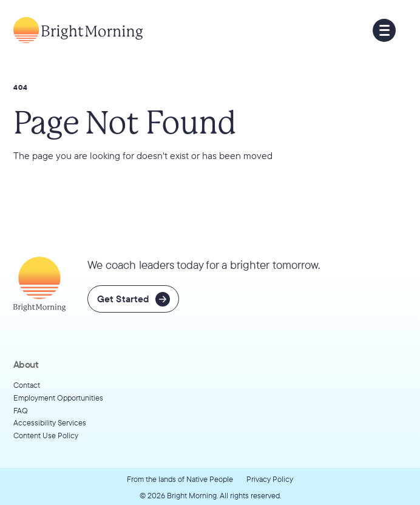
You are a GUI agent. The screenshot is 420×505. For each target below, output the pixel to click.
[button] (384, 30)
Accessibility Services (50, 422)
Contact (27, 385)
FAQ (21, 410)
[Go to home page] (78, 30)
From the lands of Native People (180, 479)
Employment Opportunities (58, 398)
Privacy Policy (270, 479)
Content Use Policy (46, 435)
